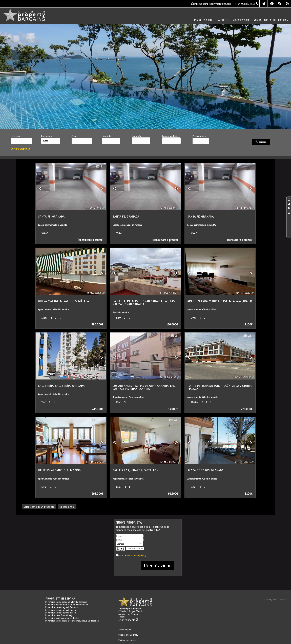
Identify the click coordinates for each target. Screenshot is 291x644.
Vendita (209, 20)
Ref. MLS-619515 (94, 293)
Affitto (224, 20)
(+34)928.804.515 (128, 620)
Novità (257, 20)
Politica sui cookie (127, 640)
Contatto (270, 20)
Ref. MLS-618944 (93, 377)
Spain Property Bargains (130, 609)
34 (98, 251)
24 (173, 420)
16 (173, 251)
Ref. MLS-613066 (168, 462)
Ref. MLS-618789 (168, 377)
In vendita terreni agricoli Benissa (61, 607)
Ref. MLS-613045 (243, 462)
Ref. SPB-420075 (168, 208)
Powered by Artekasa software (275, 600)
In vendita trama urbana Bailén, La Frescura (66, 602)
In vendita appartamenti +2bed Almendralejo (67, 605)
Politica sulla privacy (136, 556)
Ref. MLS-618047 (243, 377)
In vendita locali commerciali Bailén (62, 618)
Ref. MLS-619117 (243, 293)
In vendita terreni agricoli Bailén (61, 610)
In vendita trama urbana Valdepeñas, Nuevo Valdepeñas (72, 621)
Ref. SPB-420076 (93, 208)
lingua (283, 20)
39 (91, 420)
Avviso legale (125, 630)
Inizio (198, 20)
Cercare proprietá (20, 149)
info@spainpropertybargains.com (213, 4)
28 (247, 336)
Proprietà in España (60, 599)
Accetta (132, 556)
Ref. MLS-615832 (93, 462)
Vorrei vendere (242, 20)
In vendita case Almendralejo (59, 615)
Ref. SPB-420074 (243, 208)
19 (247, 420)
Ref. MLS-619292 (168, 293)
